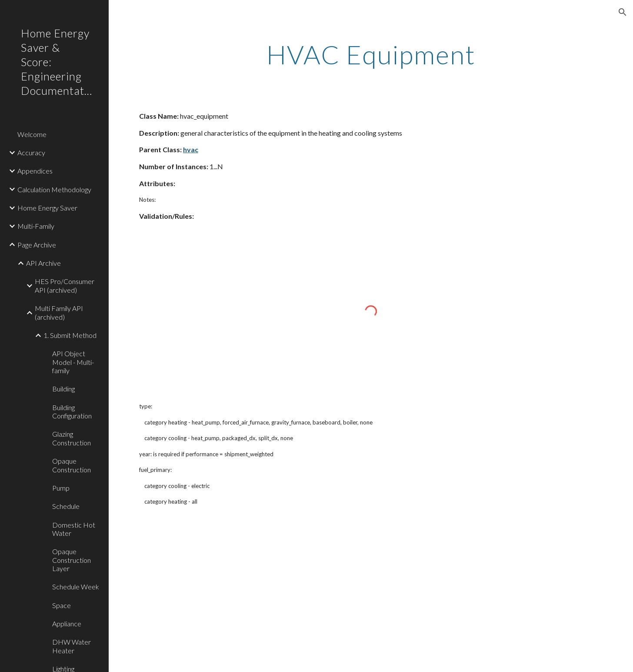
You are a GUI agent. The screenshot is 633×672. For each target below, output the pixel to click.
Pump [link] (61, 488)
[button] (623, 12)
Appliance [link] (67, 624)
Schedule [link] (66, 506)
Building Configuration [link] (72, 411)
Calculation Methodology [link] (54, 189)
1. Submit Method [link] (70, 335)
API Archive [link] (43, 263)
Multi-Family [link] (36, 226)
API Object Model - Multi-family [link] (73, 362)
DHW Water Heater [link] (72, 646)
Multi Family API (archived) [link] (59, 312)
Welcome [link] (32, 134)
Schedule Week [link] (76, 587)
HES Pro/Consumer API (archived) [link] (65, 285)
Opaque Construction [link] (72, 465)
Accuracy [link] (31, 152)
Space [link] (62, 605)
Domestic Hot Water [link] (74, 529)
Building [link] (63, 389)
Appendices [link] (35, 171)
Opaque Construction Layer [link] (72, 560)
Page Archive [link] (37, 245)
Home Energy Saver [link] (47, 208)
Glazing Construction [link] (72, 438)
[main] (371, 54)
